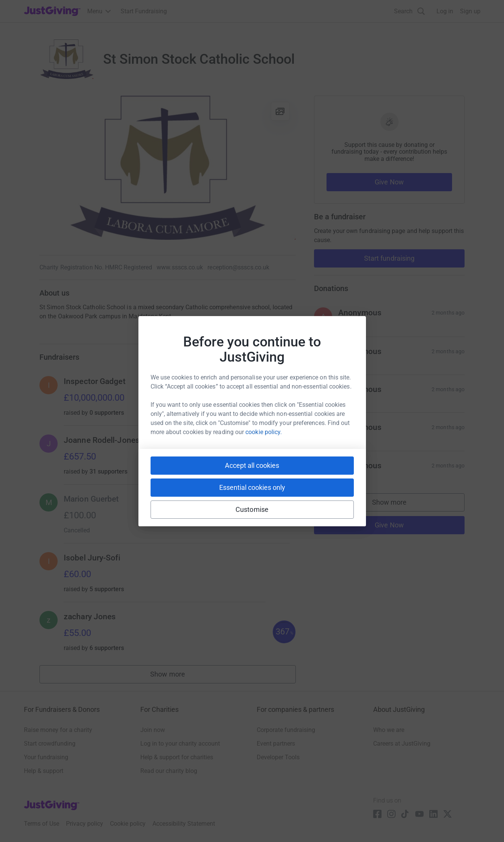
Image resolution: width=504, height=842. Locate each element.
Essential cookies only (252, 487)
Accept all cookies (252, 465)
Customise (252, 509)
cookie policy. (264, 432)
